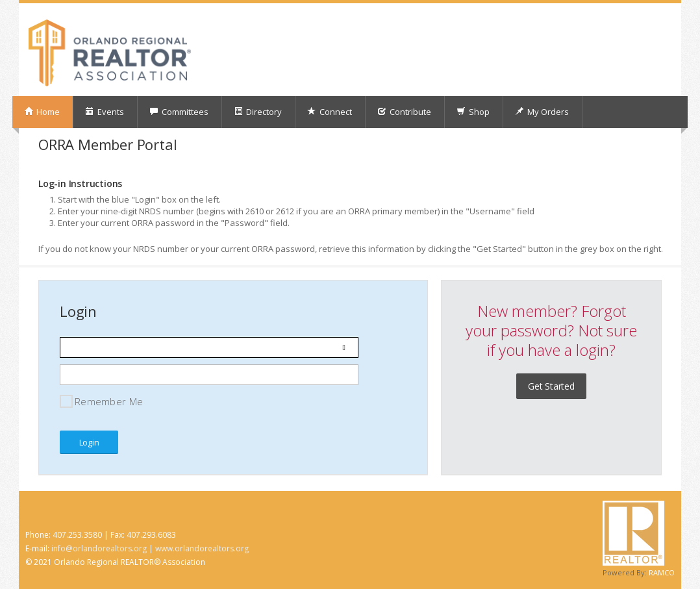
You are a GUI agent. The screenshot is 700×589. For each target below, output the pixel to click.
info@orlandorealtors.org (99, 548)
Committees (179, 112)
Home (42, 112)
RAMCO (662, 572)
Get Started (551, 386)
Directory (258, 112)
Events (105, 112)
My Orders (542, 112)
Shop (473, 112)
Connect (330, 112)
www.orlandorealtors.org (202, 548)
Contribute (404, 112)
